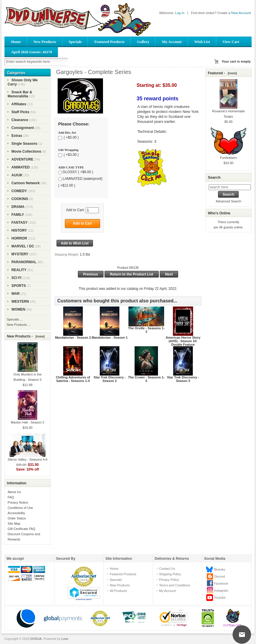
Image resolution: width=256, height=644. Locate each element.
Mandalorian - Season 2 (73, 338)
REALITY (19, 270)
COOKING (20, 199)
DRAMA (18, 207)
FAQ (11, 497)
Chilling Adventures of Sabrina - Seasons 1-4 (73, 379)
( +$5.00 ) (71, 137)
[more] (39, 336)
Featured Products (109, 42)
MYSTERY (20, 254)
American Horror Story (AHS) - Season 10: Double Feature (183, 341)
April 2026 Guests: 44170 (32, 52)
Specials (75, 42)
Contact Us (167, 569)
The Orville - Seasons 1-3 (146, 330)
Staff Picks (20, 112)
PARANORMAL (24, 262)
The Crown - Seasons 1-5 (146, 379)
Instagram (221, 590)
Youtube (220, 597)
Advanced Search (228, 201)
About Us (14, 492)
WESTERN (20, 302)
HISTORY (19, 230)
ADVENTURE (22, 159)
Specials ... (15, 319)
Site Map (14, 524)
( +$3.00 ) (71, 155)
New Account (241, 13)
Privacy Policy (169, 580)
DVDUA (36, 639)
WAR (16, 294)
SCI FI (16, 278)
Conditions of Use (20, 508)
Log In (180, 13)
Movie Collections (26, 151)
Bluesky (220, 569)
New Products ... (19, 325)
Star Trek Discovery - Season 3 (183, 379)
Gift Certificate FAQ (22, 529)
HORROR (19, 238)
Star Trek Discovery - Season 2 (110, 379)
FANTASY (19, 223)
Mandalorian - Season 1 (110, 338)
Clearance (20, 120)
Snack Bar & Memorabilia (20, 94)
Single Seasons (24, 144)
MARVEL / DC (23, 246)
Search (214, 177)
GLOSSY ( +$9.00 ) (78, 172)
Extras (17, 136)
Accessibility (16, 513)
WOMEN (18, 309)
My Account (172, 42)
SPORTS (19, 286)
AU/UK (17, 175)
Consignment (23, 128)
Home (16, 42)
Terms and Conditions (175, 585)
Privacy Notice (18, 502)
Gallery (143, 42)
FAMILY (18, 215)
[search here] (230, 187)
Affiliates (19, 104)
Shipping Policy (170, 574)
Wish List (202, 42)
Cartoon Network (26, 183)
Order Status (17, 518)
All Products (118, 591)
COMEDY (19, 191)
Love (65, 639)
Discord (219, 576)
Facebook (221, 583)
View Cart (231, 42)
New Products (45, 42)
